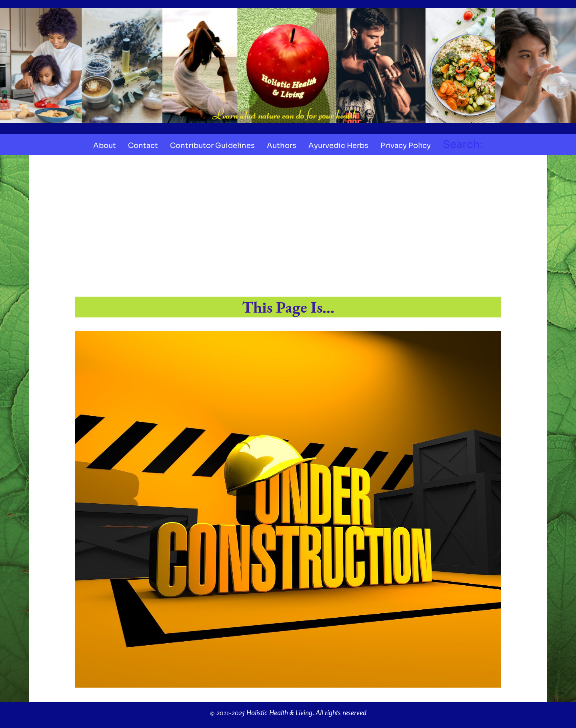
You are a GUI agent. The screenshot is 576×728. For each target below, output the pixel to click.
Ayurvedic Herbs (338, 146)
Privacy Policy (406, 146)
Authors (282, 146)
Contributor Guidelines (212, 146)
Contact (143, 146)
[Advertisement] (288, 227)
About (105, 146)
